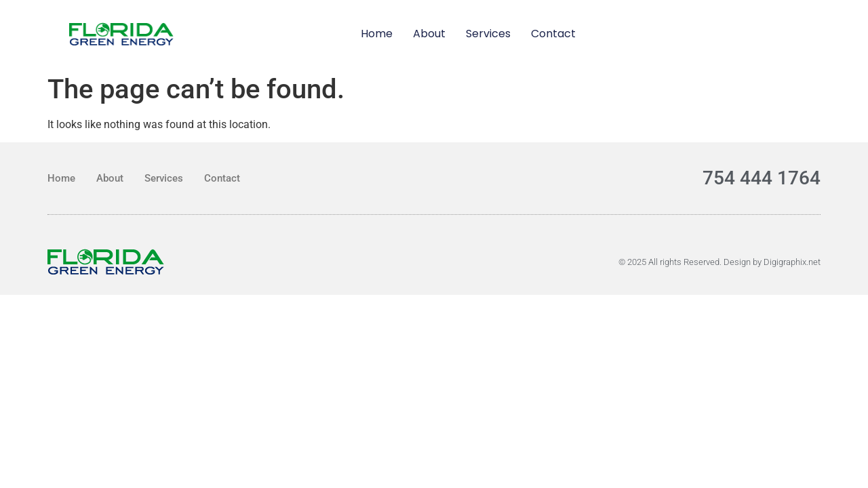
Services (488, 34)
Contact (553, 34)
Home (377, 34)
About (429, 34)
